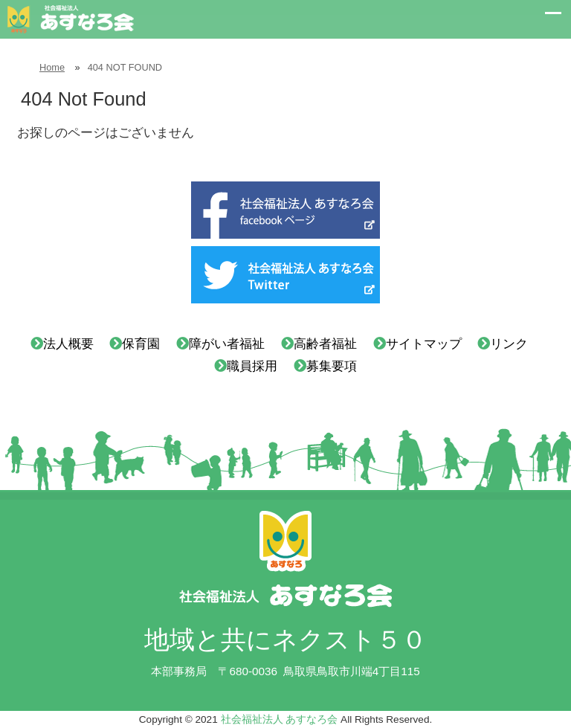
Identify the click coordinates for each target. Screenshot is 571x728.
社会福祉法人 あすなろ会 (280, 719)
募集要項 (332, 366)
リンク (509, 344)
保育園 (141, 344)
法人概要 (68, 344)
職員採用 (252, 366)
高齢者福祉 (325, 344)
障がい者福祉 (227, 344)
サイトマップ (424, 344)
